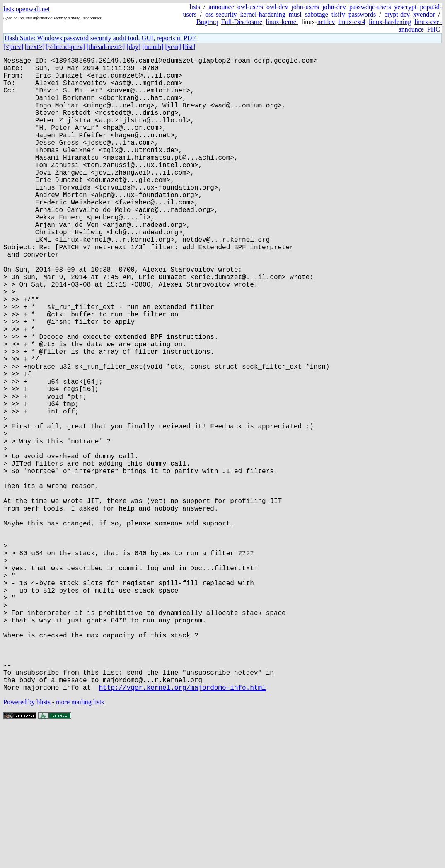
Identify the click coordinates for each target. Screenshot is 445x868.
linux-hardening (390, 22)
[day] (133, 47)
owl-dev (277, 7)
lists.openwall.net (27, 9)
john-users (305, 7)
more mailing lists (80, 843)
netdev (326, 22)
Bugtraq (207, 22)
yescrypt (405, 7)
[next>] (35, 47)
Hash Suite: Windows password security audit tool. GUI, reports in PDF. (101, 38)
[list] (189, 47)
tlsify (338, 14)
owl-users (250, 7)
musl (295, 14)
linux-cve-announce (420, 26)
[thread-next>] (106, 47)
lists (195, 7)
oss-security (221, 14)
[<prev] (13, 47)
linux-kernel (282, 22)
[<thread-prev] (65, 47)
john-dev (334, 7)
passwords (362, 14)
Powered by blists (27, 843)
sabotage (317, 14)
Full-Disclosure (242, 22)
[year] (173, 47)
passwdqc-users (370, 7)
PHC (434, 29)
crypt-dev (397, 14)
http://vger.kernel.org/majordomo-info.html (182, 828)
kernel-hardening (262, 14)
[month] (153, 47)
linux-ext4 (352, 22)
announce (221, 7)
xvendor (424, 14)
